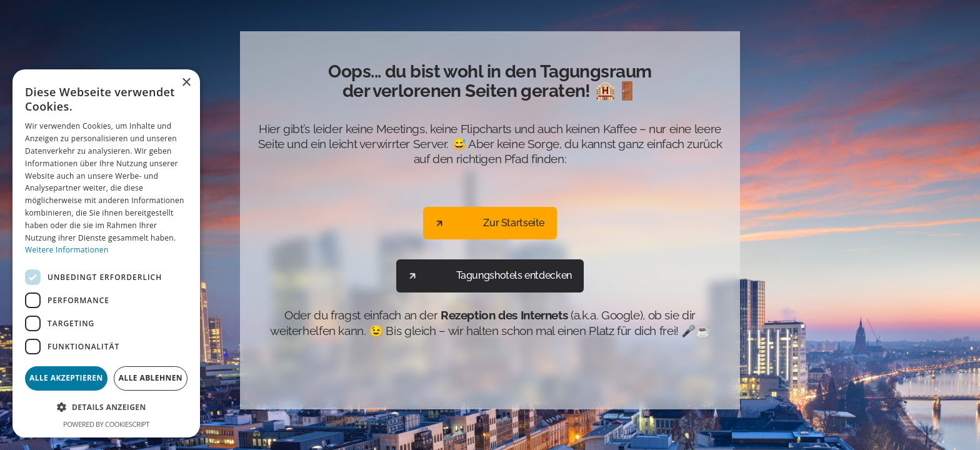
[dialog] (106, 253)
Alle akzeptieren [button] (66, 378)
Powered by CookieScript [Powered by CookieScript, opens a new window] (106, 424)
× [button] (186, 83)
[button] (106, 407)
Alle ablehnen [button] (151, 378)
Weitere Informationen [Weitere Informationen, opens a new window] (67, 250)
